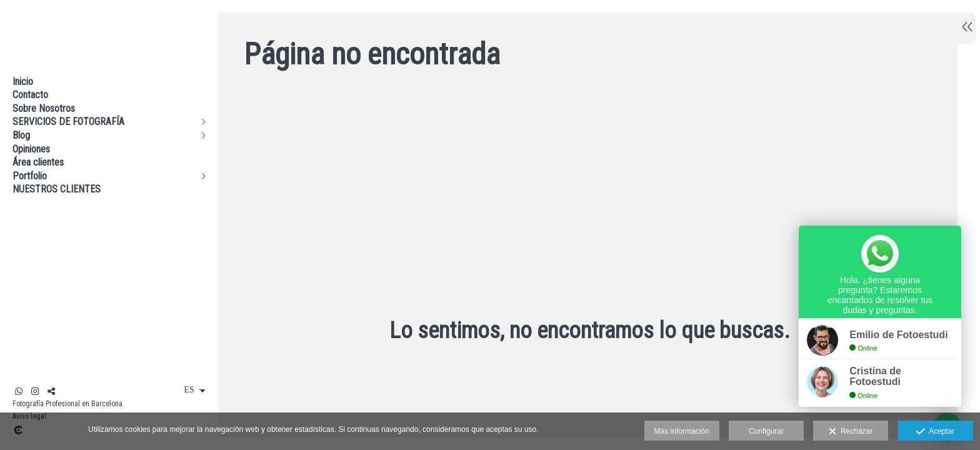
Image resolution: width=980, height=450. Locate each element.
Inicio (23, 82)
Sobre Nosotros (44, 108)
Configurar (766, 431)
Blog (21, 135)
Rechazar (851, 432)
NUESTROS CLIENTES (57, 189)
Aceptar (935, 432)
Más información (682, 431)
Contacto (30, 95)
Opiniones (31, 149)
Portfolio (30, 176)
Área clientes (38, 162)
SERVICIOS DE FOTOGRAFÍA (68, 122)
